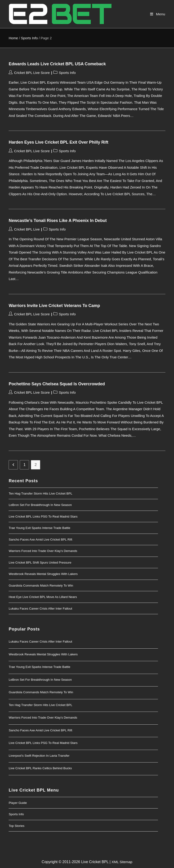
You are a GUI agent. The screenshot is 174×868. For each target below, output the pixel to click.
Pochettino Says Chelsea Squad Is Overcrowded (57, 384)
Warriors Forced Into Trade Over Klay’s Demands (43, 551)
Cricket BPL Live (27, 229)
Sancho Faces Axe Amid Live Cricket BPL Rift (40, 540)
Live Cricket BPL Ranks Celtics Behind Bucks (40, 768)
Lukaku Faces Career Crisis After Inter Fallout (40, 609)
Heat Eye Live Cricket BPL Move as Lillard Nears (43, 597)
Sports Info (29, 38)
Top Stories (16, 826)
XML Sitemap (122, 862)
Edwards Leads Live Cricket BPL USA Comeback (57, 64)
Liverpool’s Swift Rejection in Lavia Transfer (39, 756)
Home (13, 38)
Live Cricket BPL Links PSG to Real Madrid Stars (43, 517)
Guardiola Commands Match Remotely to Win (41, 586)
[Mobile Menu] (158, 14)
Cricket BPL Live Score (32, 73)
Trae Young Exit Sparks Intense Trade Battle (39, 528)
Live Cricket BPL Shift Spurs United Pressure (40, 563)
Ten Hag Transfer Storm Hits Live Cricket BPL (40, 493)
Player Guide (18, 803)
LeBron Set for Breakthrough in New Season (40, 505)
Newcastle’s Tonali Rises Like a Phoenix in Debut (58, 221)
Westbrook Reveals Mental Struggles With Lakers (43, 574)
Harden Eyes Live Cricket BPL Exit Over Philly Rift (58, 142)
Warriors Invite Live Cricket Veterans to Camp (54, 306)
